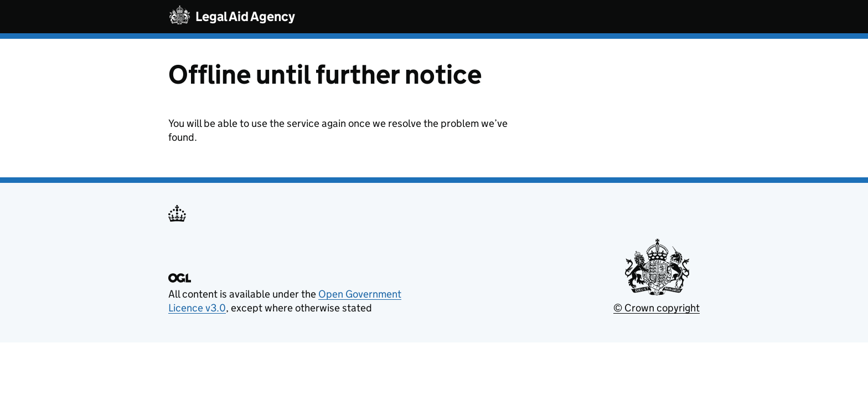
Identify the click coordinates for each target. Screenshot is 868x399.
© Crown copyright (657, 308)
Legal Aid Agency (245, 16)
